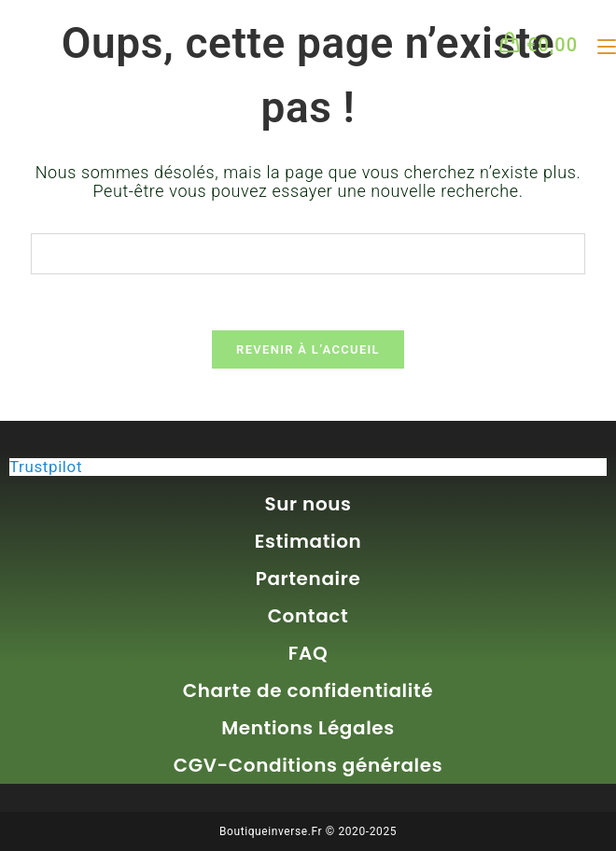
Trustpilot (46, 467)
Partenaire (308, 579)
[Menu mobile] (600, 45)
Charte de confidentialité (308, 691)
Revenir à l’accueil (308, 350)
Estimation (308, 541)
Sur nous (308, 504)
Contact (308, 616)
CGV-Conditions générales (308, 765)
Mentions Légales (308, 728)
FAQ (308, 653)
